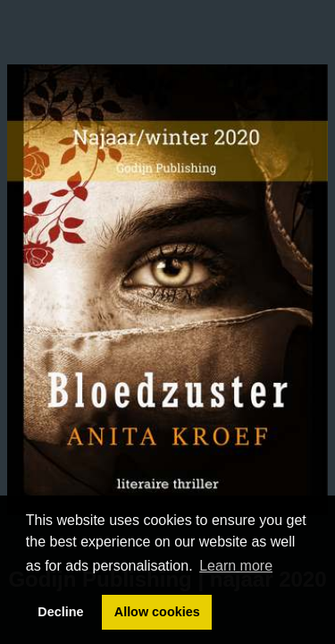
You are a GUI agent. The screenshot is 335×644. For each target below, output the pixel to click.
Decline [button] (60, 612)
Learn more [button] (236, 566)
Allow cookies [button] (157, 612)
